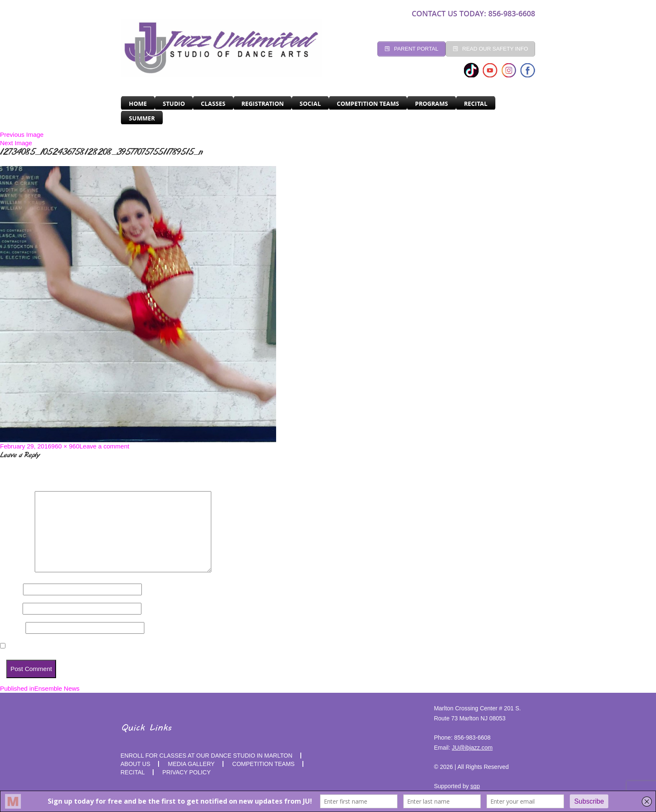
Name (11, 589)
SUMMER (142, 118)
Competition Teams (368, 104)
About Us (135, 764)
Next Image (16, 143)
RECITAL (476, 104)
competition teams (263, 764)
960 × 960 (65, 446)
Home (138, 104)
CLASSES (213, 104)
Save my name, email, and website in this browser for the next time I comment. (124, 646)
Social (310, 104)
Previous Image (22, 134)
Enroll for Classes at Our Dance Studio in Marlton (206, 756)
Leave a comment (104, 446)
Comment (17, 570)
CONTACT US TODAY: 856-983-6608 (473, 13)
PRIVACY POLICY (186, 772)
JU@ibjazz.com (472, 748)
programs (432, 104)
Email (10, 608)
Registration (263, 104)
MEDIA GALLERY (191, 764)
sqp (475, 786)
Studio (174, 104)
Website (12, 628)
